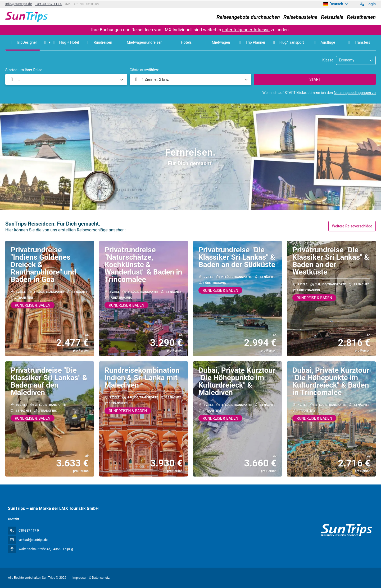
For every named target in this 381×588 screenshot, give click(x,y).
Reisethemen (361, 17)
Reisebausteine (300, 17)
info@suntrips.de (19, 4)
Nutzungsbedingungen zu (355, 93)
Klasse (328, 60)
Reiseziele (332, 17)
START (315, 79)
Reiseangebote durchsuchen (248, 17)
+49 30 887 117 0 (49, 4)
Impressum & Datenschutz (91, 578)
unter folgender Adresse (246, 30)
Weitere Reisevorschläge (352, 226)
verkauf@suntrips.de (33, 540)
